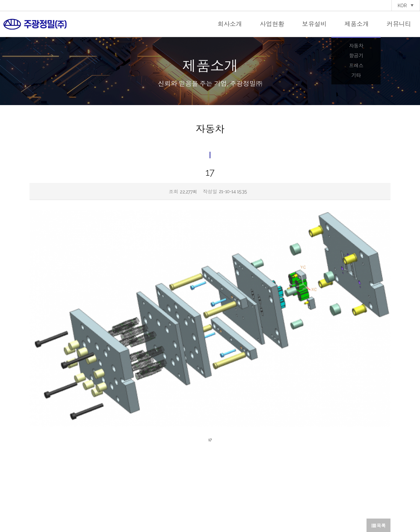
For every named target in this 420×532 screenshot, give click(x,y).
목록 (378, 427)
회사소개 (230, 24)
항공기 (356, 56)
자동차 (356, 46)
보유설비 (315, 24)
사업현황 (272, 24)
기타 (356, 76)
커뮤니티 (399, 24)
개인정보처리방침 (202, 509)
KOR (406, 6)
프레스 (356, 66)
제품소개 (357, 24)
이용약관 (226, 509)
